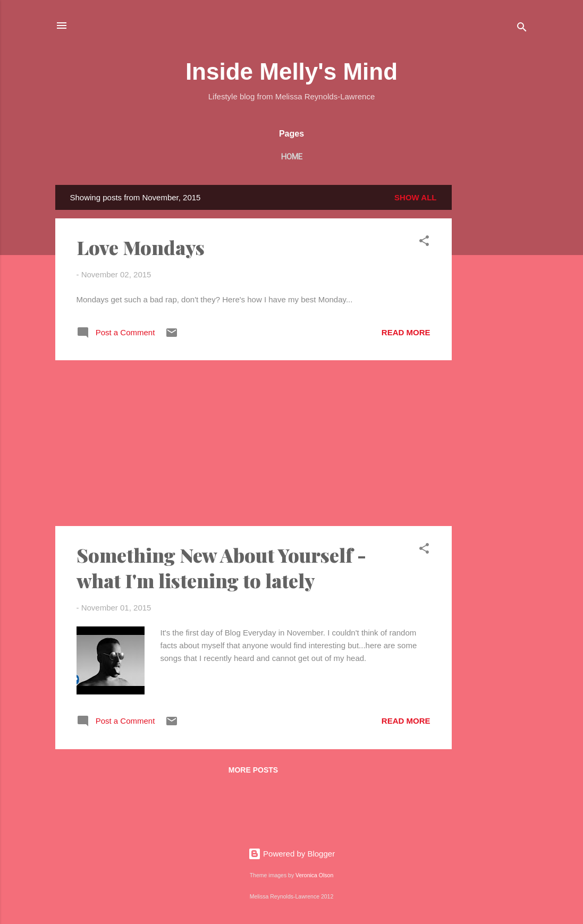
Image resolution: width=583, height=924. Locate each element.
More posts (253, 770)
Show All (415, 197)
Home (292, 157)
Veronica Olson (314, 875)
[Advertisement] (494, 344)
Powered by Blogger (291, 854)
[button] (424, 243)
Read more (406, 332)
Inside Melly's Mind (291, 71)
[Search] (522, 29)
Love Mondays (141, 247)
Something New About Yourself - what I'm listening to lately (221, 567)
